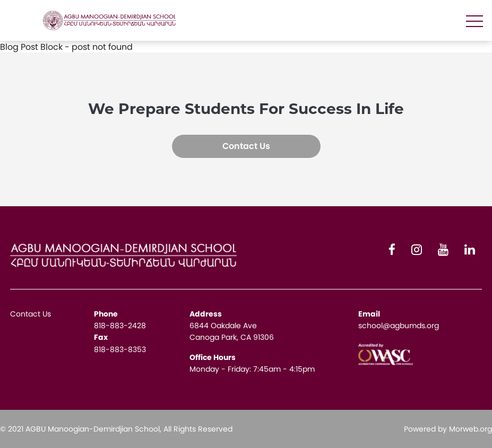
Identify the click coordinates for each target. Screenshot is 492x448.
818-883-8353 (120, 349)
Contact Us (246, 146)
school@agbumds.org (399, 326)
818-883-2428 (120, 326)
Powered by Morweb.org (448, 429)
